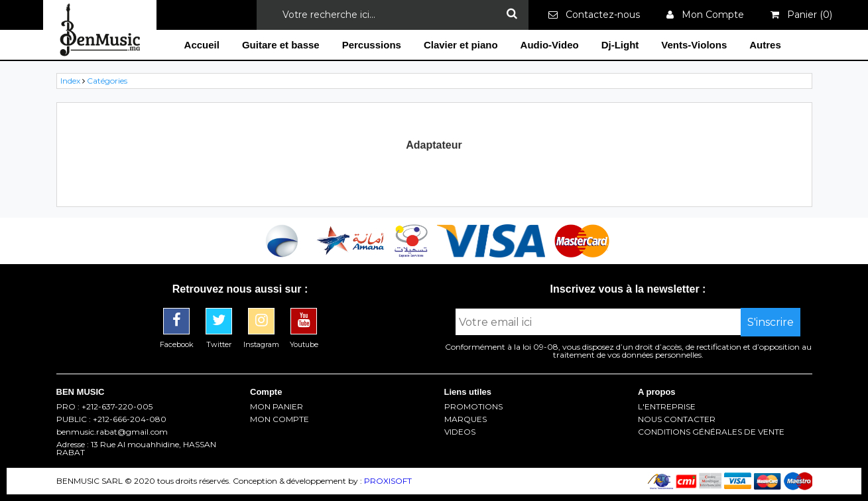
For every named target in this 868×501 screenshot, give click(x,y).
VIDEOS (460, 432)
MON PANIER (277, 407)
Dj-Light (620, 45)
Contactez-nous (594, 15)
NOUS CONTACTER (677, 419)
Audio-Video (550, 45)
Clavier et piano (461, 45)
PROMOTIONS (473, 407)
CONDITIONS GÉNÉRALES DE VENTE (711, 432)
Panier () (801, 15)
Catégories (107, 81)
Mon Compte (705, 15)
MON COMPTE (279, 419)
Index (70, 81)
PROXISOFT (388, 481)
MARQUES (465, 419)
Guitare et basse (281, 45)
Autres (765, 45)
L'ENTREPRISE (667, 407)
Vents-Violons (694, 45)
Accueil (202, 45)
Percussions (372, 45)
